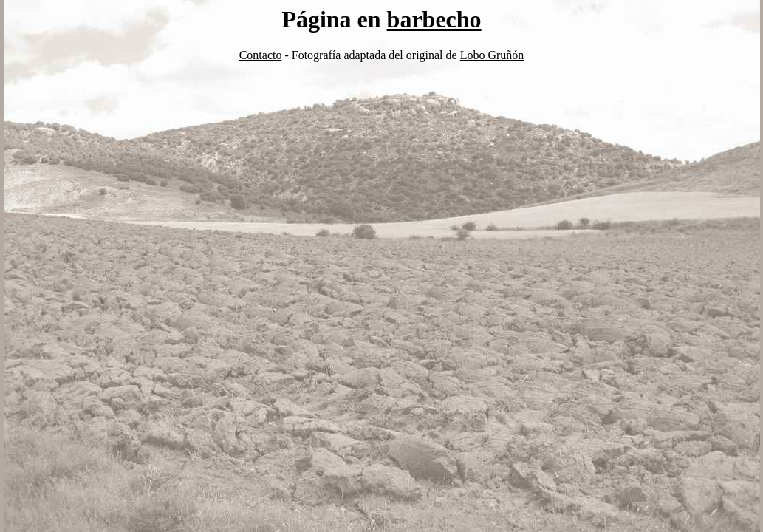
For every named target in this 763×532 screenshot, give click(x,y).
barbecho (434, 19)
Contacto (261, 55)
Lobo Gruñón (492, 55)
